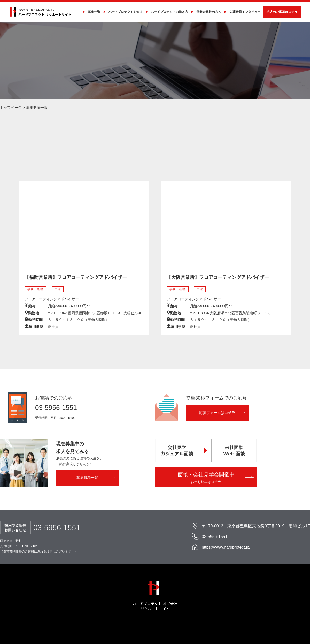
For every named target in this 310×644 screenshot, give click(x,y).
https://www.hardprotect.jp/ (226, 548)
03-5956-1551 (56, 409)
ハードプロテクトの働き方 (168, 12)
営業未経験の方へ (208, 12)
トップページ (11, 108)
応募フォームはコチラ (217, 414)
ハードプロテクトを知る (125, 12)
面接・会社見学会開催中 (206, 479)
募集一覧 (93, 12)
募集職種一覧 (87, 479)
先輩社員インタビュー (244, 12)
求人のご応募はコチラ (281, 12)
